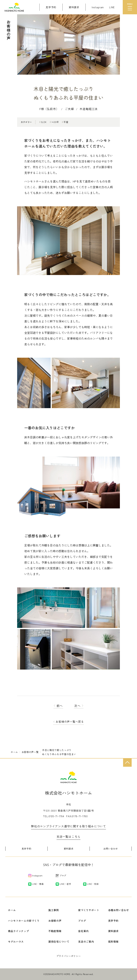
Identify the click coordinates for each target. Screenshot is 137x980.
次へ (79, 706)
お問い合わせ (111, 849)
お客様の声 (55, 921)
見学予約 (26, 849)
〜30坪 (54, 122)
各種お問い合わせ (119, 910)
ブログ (82, 921)
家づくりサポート (89, 910)
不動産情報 (55, 931)
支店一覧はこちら (68, 836)
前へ (58, 706)
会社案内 (83, 931)
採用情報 (113, 942)
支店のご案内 (86, 942)
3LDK (43, 122)
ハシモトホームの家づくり (24, 921)
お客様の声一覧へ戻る (70, 722)
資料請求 (69, 849)
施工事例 (54, 910)
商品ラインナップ (19, 931)
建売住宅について (59, 942)
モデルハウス (16, 942)
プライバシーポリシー (69, 956)
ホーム (12, 910)
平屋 (65, 122)
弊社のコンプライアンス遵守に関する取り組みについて (68, 826)
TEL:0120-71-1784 (54, 816)
